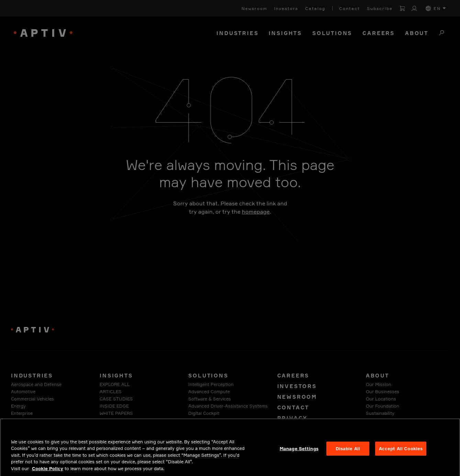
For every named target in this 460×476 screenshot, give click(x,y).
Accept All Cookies (401, 453)
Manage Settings (299, 453)
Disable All (348, 453)
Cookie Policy (48, 473)
